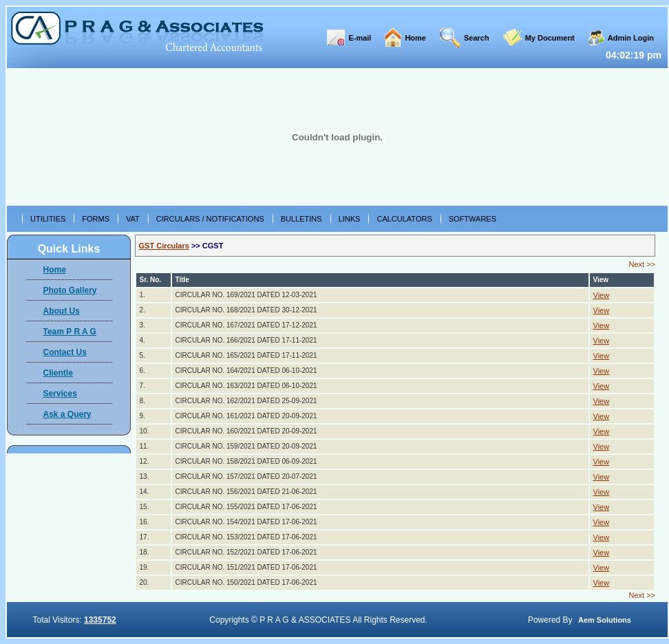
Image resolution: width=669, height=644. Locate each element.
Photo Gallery (70, 290)
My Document (550, 38)
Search (477, 38)
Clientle (58, 373)
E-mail (360, 38)
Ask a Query (67, 414)
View (602, 295)
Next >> (642, 264)
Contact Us (65, 352)
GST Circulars (164, 246)
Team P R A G (70, 332)
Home (415, 38)
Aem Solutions (605, 620)
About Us (62, 311)
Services (60, 394)
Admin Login (631, 38)
